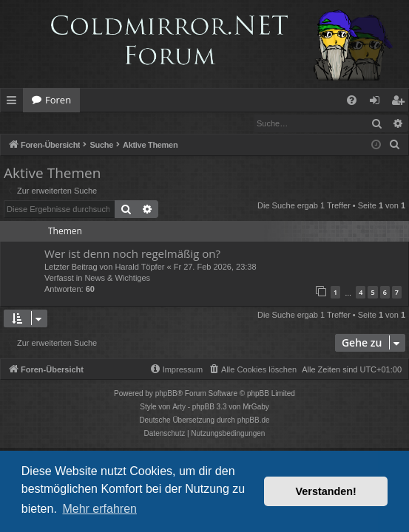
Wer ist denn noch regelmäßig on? (132, 254)
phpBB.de (254, 421)
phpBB (166, 394)
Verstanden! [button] (326, 491)
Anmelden (34, 123)
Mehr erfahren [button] (99, 509)
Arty (179, 407)
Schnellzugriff (14, 103)
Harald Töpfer (139, 267)
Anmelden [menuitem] (379, 103)
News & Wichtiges (117, 279)
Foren (58, 100)
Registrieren (102, 123)
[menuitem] (352, 100)
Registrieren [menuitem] (401, 103)
